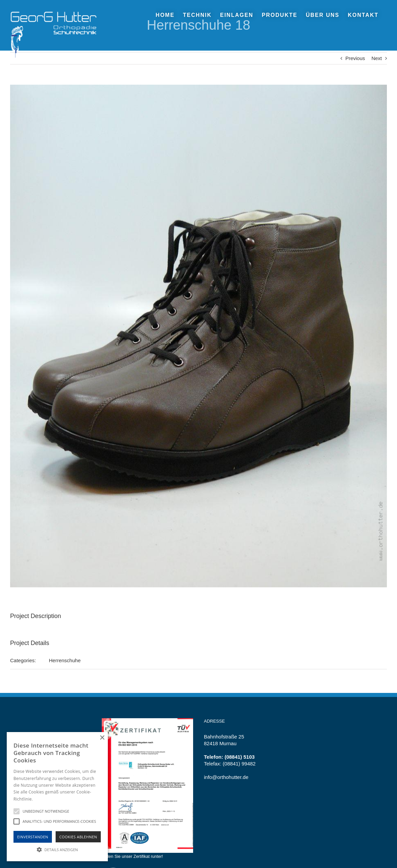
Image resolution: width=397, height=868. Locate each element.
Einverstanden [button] (33, 837)
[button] (57, 849)
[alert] (57, 797)
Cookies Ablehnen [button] (78, 837)
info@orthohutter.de (226, 777)
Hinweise (42, 799)
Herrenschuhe (65, 660)
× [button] (102, 738)
